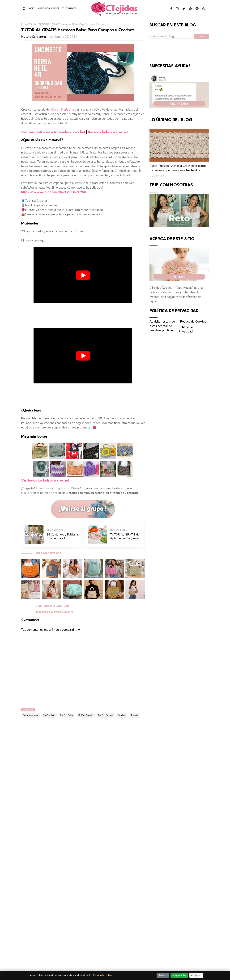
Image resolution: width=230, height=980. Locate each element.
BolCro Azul (49, 715)
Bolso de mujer (30, 715)
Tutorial (33, 24)
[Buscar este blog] (172, 36)
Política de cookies (103, 975)
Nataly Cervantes (34, 37)
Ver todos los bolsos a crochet (45, 481)
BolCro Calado (86, 715)
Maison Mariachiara (63, 110)
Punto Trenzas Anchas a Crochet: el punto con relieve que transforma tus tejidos (178, 168)
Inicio (31, 8)
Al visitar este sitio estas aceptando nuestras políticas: (162, 326)
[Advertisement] (83, 315)
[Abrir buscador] (24, 9)
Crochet (122, 715)
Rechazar (163, 975)
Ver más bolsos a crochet (108, 132)
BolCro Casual (105, 715)
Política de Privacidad (186, 329)
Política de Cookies (193, 322)
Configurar (196, 975)
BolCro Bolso (67, 715)
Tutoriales (69, 8)
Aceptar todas (179, 975)
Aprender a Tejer (49, 8)
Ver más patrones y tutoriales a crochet (53, 132)
